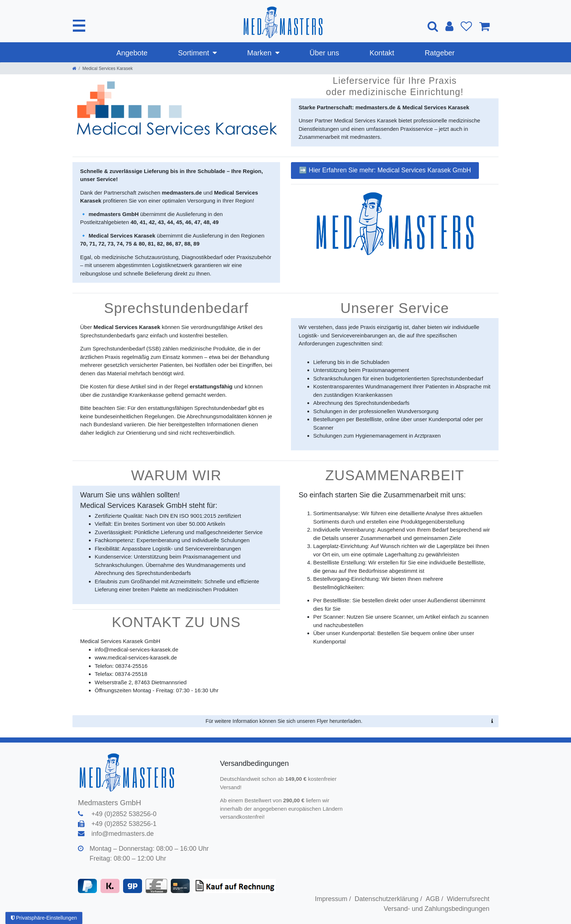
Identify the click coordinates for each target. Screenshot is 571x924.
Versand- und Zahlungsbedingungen (437, 909)
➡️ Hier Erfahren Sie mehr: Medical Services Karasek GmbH (385, 170)
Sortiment (194, 53)
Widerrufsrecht (468, 899)
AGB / (434, 899)
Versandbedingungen (255, 763)
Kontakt (382, 53)
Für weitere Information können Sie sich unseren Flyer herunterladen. (349, 721)
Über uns (324, 53)
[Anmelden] (449, 26)
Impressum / (333, 899)
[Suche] (433, 26)
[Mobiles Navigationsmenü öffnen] (79, 26)
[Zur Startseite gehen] (74, 68)
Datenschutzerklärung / (388, 899)
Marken (259, 53)
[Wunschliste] (466, 26)
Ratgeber (440, 53)
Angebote (132, 53)
